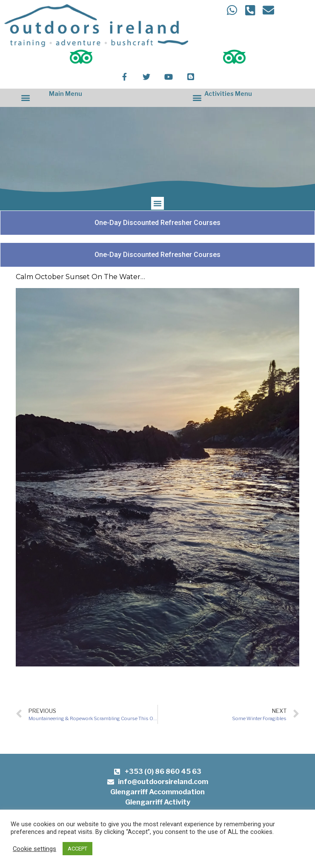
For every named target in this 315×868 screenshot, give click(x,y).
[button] (25, 98)
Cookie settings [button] (34, 849)
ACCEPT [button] (77, 849)
